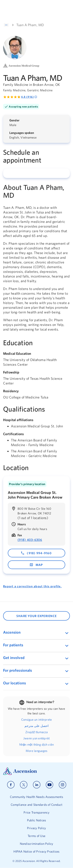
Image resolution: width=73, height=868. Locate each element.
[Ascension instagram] (62, 785)
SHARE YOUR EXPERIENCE (36, 616)
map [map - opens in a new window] (36, 565)
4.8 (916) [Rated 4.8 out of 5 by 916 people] (29, 97)
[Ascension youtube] (50, 785)
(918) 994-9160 (36, 553)
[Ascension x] (24, 785)
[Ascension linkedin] (37, 785)
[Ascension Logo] (36, 771)
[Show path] (6, 25)
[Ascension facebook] (11, 785)
